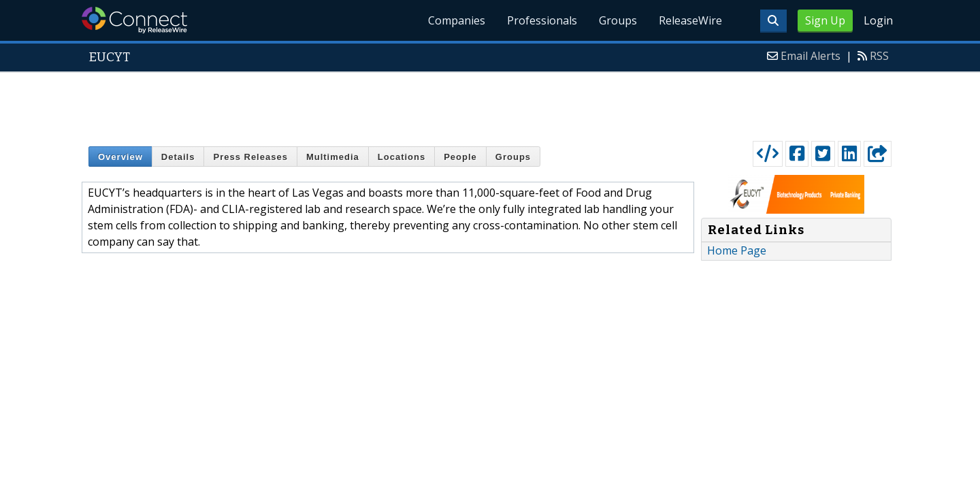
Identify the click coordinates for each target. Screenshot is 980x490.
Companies (457, 20)
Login (878, 20)
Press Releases (250, 157)
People (460, 157)
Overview (120, 157)
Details (178, 157)
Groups (618, 20)
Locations (402, 157)
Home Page (737, 250)
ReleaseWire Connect (134, 20)
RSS (879, 56)
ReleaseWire (690, 20)
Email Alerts (811, 56)
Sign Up (825, 20)
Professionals (542, 20)
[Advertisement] (490, 103)
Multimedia (333, 157)
